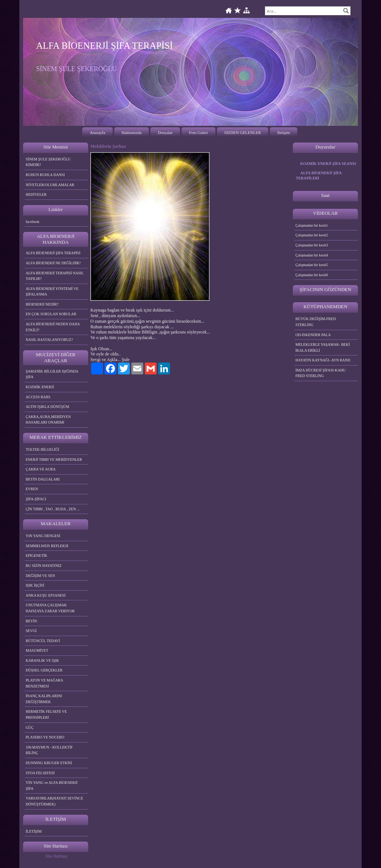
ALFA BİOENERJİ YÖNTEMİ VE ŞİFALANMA (52, 292)
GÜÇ (30, 727)
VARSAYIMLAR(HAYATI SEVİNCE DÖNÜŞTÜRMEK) (54, 801)
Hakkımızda (132, 133)
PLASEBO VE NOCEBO (45, 737)
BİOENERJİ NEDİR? (42, 304)
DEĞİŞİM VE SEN (40, 576)
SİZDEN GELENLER (243, 133)
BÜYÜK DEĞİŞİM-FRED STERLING (316, 322)
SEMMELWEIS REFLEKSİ (47, 546)
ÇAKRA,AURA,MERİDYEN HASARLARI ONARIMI (48, 420)
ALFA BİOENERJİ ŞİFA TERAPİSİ (53, 253)
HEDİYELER (36, 194)
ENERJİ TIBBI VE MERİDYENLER (54, 459)
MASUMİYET (37, 650)
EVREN (32, 489)
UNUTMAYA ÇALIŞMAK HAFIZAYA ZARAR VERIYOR (50, 608)
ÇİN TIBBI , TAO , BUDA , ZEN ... (53, 509)
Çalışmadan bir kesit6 (312, 275)
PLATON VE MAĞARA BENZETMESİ (44, 683)
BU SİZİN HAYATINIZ (44, 566)
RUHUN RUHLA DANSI (45, 175)
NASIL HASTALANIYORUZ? (49, 340)
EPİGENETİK (36, 556)
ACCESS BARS (38, 397)
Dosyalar (165, 133)
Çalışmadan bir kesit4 (312, 255)
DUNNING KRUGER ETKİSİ (49, 763)
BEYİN (31, 621)
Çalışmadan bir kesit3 (312, 245)
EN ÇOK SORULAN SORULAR (51, 314)
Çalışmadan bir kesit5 (312, 265)
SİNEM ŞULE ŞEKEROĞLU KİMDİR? (48, 162)
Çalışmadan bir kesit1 (312, 225)
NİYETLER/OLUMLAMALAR (50, 185)
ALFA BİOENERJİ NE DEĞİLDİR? (53, 263)
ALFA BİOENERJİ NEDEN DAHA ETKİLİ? (53, 327)
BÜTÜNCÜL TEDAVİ (43, 641)
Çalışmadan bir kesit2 (312, 235)
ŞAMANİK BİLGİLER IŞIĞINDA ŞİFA (52, 374)
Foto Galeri (198, 133)
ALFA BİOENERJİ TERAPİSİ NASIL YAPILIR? (55, 276)
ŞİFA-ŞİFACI (36, 499)
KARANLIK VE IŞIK (42, 660)
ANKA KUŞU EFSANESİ (46, 595)
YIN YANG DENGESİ (43, 536)
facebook (33, 222)
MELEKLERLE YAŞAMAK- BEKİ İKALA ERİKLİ (323, 347)
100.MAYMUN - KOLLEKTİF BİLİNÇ (49, 750)
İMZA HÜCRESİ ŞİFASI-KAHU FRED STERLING (321, 373)
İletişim (284, 133)
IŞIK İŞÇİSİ (35, 585)
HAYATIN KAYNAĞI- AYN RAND (323, 360)
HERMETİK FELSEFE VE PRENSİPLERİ (46, 714)
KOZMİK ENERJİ (40, 387)
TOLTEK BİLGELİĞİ (42, 449)
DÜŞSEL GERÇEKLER (44, 670)
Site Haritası (57, 856)
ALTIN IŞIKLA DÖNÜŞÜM (47, 407)
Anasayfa (97, 133)
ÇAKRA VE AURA (41, 469)
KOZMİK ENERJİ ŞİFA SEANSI (328, 163)
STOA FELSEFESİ (40, 773)
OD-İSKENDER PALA (313, 335)
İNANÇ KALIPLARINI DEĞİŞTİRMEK (44, 699)
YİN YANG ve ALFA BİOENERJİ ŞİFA (52, 786)
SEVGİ (31, 631)
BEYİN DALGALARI (43, 479)
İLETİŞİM (34, 831)
